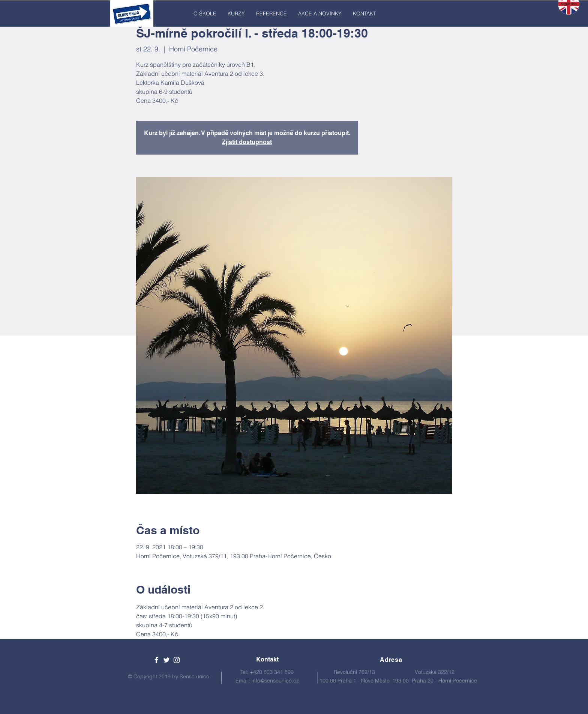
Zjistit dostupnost (247, 142)
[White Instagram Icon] (177, 660)
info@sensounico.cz (275, 681)
